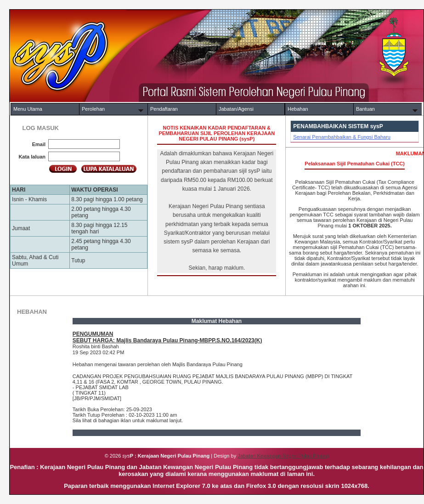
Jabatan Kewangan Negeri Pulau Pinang (283, 456)
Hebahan (298, 109)
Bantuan (365, 109)
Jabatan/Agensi (236, 109)
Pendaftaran (164, 109)
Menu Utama (28, 109)
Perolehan (93, 109)
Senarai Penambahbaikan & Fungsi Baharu (342, 137)
